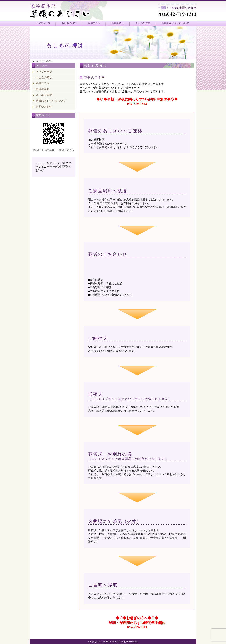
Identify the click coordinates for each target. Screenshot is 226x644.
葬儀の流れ (118, 23)
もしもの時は (69, 23)
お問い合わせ (44, 107)
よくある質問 (143, 23)
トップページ (43, 23)
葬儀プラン (94, 23)
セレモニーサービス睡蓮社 (52, 167)
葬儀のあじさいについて (175, 23)
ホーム (35, 61)
